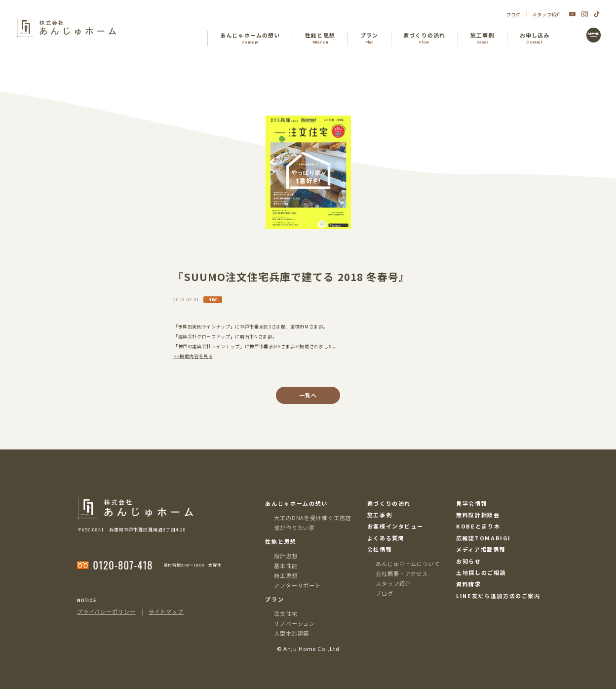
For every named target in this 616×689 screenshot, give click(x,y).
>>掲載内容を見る (193, 356)
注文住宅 (286, 613)
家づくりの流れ (389, 504)
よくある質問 (386, 538)
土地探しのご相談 (481, 573)
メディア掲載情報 (481, 549)
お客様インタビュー (395, 526)
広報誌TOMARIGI (483, 538)
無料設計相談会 (478, 515)
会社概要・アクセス (402, 573)
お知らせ (469, 561)
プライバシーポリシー (106, 612)
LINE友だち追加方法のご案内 (498, 596)
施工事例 (380, 515)
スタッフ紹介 (546, 15)
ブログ (514, 15)
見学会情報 (472, 504)
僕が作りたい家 (294, 527)
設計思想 (286, 556)
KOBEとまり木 (478, 526)
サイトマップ (166, 612)
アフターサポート (297, 585)
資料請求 (469, 584)
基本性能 (286, 566)
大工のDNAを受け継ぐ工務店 (312, 518)
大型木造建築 (291, 633)
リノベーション (294, 623)
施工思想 (286, 575)
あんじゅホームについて (408, 564)
